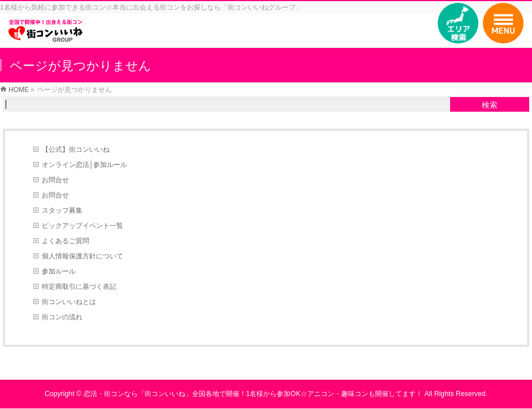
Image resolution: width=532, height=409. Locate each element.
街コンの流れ (62, 317)
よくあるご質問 (66, 241)
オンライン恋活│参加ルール (85, 165)
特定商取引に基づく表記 (79, 287)
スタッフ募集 (62, 210)
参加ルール (59, 271)
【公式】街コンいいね (76, 149)
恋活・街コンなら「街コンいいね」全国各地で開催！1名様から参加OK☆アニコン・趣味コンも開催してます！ (253, 394)
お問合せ (55, 180)
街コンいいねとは (69, 302)
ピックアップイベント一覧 (82, 226)
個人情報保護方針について (82, 256)
